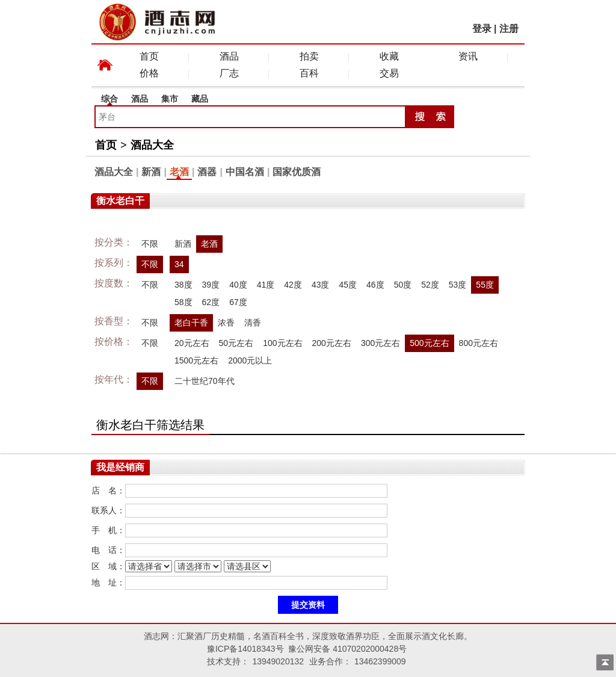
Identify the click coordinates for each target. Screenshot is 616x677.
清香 (253, 323)
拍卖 (309, 56)
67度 (238, 302)
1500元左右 (196, 360)
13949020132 (278, 661)
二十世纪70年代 (205, 381)
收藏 (389, 56)
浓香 (226, 323)
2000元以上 (250, 360)
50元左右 (236, 343)
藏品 (200, 99)
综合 (109, 99)
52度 (430, 285)
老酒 (179, 172)
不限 (150, 244)
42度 (293, 285)
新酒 (151, 172)
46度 (375, 285)
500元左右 (429, 343)
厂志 (229, 73)
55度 (485, 285)
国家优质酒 (297, 172)
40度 (238, 285)
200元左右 (332, 343)
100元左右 (282, 343)
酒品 (229, 56)
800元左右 (479, 343)
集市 (170, 99)
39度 (211, 285)
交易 (389, 73)
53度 (458, 285)
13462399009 (380, 661)
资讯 (468, 56)
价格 (149, 73)
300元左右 (380, 343)
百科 (309, 73)
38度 (183, 285)
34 (179, 264)
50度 (403, 285)
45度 (348, 285)
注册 (509, 29)
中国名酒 (245, 172)
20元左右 (192, 343)
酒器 (207, 172)
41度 (266, 285)
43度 (321, 285)
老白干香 (191, 323)
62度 (211, 302)
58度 (183, 302)
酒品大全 (152, 145)
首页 (149, 56)
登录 (482, 29)
